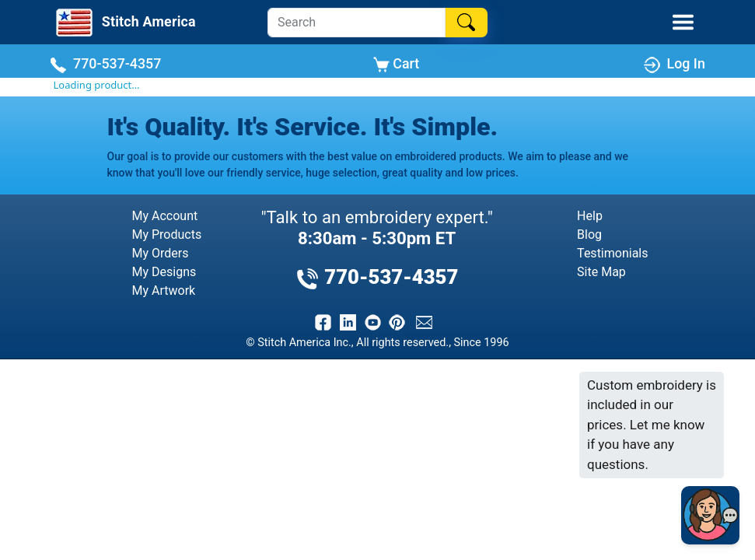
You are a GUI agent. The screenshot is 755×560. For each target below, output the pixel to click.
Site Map (601, 272)
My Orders (161, 253)
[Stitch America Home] (124, 23)
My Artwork (164, 290)
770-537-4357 (105, 64)
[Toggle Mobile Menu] (683, 22)
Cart (396, 64)
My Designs (164, 272)
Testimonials (612, 253)
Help (590, 216)
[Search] (357, 23)
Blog (589, 234)
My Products (167, 234)
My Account (165, 216)
